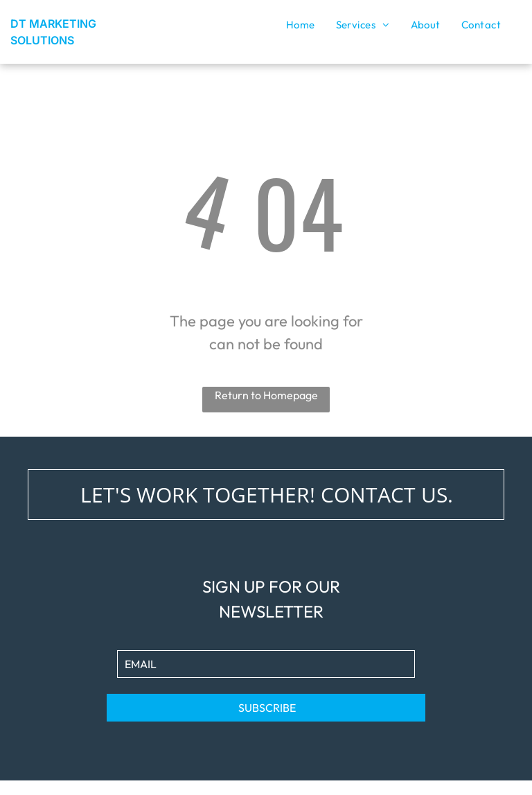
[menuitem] (301, 25)
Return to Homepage (266, 395)
